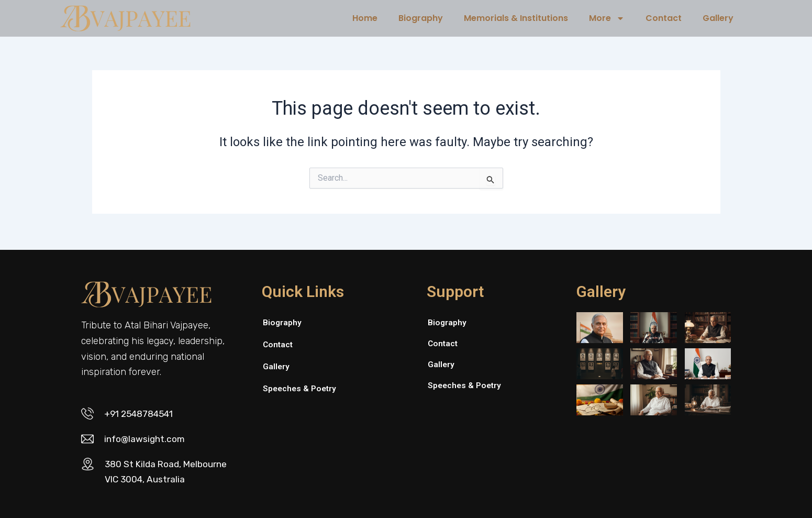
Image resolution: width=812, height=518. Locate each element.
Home (365, 18)
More (607, 18)
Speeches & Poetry (301, 386)
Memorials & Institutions (516, 18)
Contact (664, 18)
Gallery (718, 18)
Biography (421, 18)
